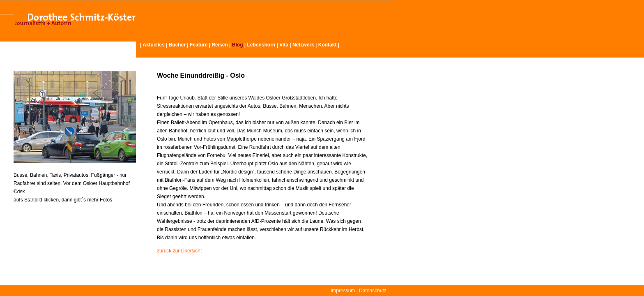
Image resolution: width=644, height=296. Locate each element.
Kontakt (328, 45)
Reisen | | (229, 45)
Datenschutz (373, 291)
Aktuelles (153, 45)
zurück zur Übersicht (179, 251)
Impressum (343, 291)
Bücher (177, 45)
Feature (199, 45)
